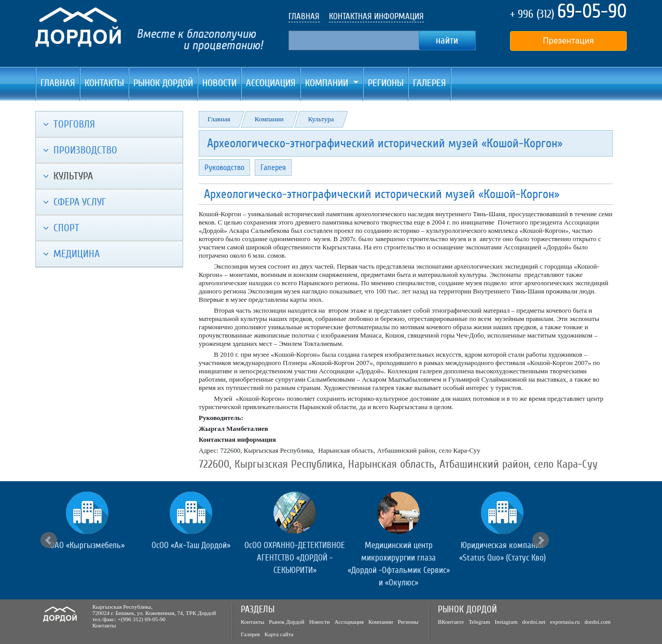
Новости (219, 83)
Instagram (506, 622)
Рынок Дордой (163, 83)
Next (541, 540)
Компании (269, 119)
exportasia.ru (565, 622)
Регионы (386, 83)
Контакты (104, 83)
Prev (49, 540)
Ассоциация (271, 83)
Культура (321, 119)
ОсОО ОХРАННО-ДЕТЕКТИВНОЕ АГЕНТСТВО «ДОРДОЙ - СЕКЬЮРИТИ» (295, 558)
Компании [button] (328, 83)
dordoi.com (597, 622)
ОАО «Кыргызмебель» (87, 545)
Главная (58, 83)
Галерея (430, 83)
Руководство (224, 167)
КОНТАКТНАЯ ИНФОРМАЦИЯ (376, 16)
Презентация (568, 41)
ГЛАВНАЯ (304, 16)
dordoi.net (534, 622)
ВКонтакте (451, 622)
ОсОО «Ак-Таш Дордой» (191, 545)
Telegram (479, 622)
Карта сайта (279, 634)
